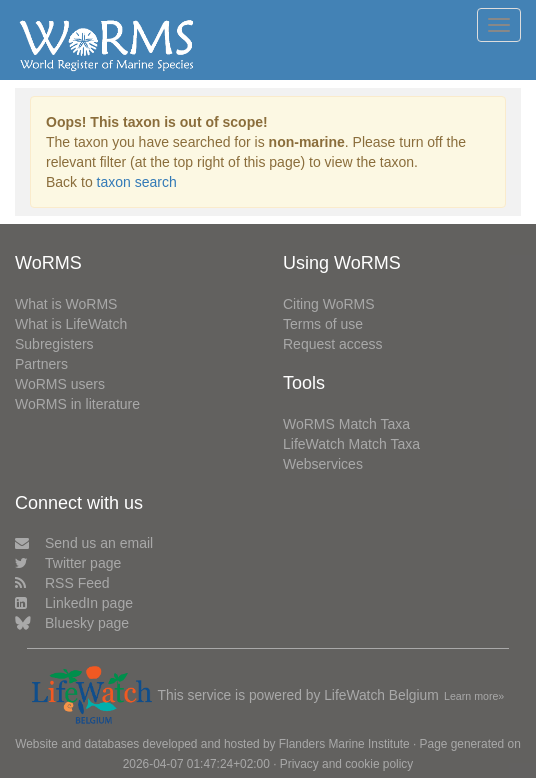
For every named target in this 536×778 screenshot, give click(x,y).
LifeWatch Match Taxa (351, 444)
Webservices (323, 464)
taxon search (137, 182)
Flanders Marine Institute (344, 744)
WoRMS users (60, 384)
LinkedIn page (74, 603)
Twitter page (68, 563)
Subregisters (54, 344)
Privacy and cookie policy (347, 764)
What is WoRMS (66, 304)
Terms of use (323, 324)
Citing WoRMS (329, 304)
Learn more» (474, 696)
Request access (333, 344)
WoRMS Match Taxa (346, 424)
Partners (41, 364)
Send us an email (84, 543)
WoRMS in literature (77, 404)
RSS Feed (62, 583)
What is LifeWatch (71, 324)
